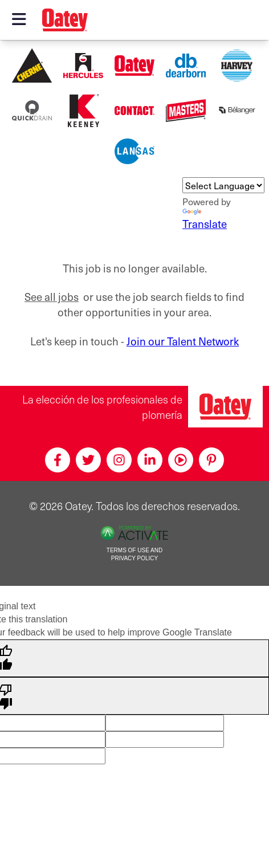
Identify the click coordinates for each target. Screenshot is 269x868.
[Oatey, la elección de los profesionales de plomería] (225, 407)
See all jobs (52, 296)
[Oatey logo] (65, 20)
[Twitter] (88, 460)
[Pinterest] (211, 460)
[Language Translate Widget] (223, 185)
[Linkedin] (150, 460)
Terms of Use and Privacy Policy (134, 555)
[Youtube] (181, 460)
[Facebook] (58, 460)
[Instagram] (119, 460)
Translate (205, 220)
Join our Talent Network (183, 341)
